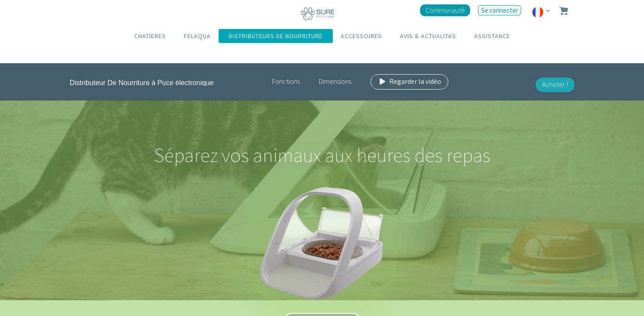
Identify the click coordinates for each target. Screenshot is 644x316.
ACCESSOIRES (361, 36)
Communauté (445, 10)
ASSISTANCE (492, 36)
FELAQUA (197, 36)
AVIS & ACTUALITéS (428, 36)
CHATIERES (150, 36)
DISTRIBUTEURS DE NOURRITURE (276, 36)
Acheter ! (555, 84)
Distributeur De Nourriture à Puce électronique (142, 83)
